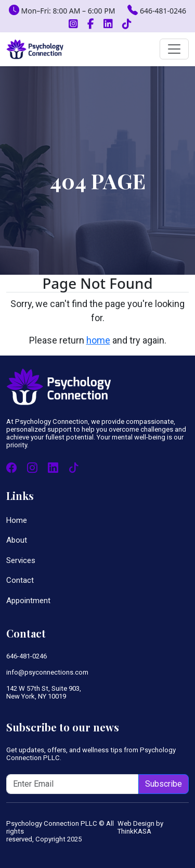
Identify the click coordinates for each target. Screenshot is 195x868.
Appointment (28, 601)
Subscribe (164, 784)
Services (21, 560)
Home (17, 520)
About (17, 540)
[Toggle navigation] (174, 49)
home (98, 340)
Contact (20, 580)
